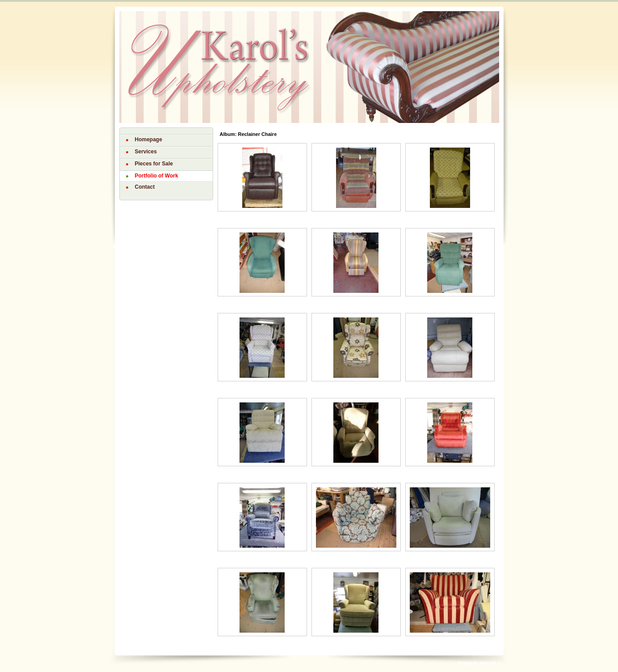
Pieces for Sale (154, 164)
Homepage (149, 139)
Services (146, 152)
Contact (145, 187)
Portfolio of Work (157, 176)
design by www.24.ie (479, 663)
